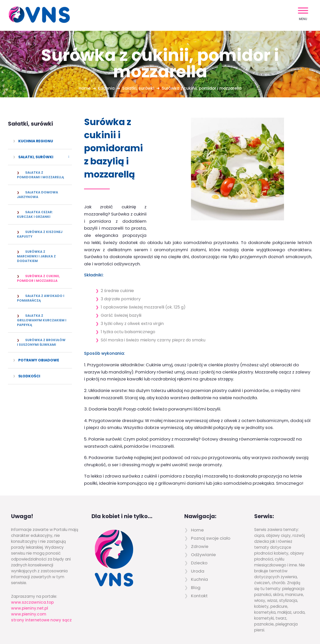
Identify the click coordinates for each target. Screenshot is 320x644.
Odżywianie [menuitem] (203, 528)
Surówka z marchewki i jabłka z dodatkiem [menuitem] (36, 256)
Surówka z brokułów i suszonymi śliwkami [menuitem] (41, 342)
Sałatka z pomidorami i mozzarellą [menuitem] (40, 175)
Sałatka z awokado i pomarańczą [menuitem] (41, 298)
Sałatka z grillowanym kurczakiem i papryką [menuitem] (42, 320)
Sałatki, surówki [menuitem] (36, 157)
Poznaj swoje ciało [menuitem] (211, 512)
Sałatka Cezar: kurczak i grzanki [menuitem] (35, 214)
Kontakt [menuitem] (199, 570)
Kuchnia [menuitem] (199, 553)
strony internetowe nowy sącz (41, 594)
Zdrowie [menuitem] (200, 520)
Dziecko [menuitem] (199, 537)
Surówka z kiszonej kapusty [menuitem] (40, 234)
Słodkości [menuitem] (29, 376)
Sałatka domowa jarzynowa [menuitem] (38, 195)
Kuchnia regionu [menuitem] (36, 141)
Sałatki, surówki (30, 124)
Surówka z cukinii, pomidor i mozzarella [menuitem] (38, 278)
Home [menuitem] (197, 504)
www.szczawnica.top (32, 576)
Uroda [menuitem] (198, 545)
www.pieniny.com (29, 588)
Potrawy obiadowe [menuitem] (39, 360)
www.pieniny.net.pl (30, 582)
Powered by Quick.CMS (280, 628)
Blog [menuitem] (196, 561)
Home (84, 88)
